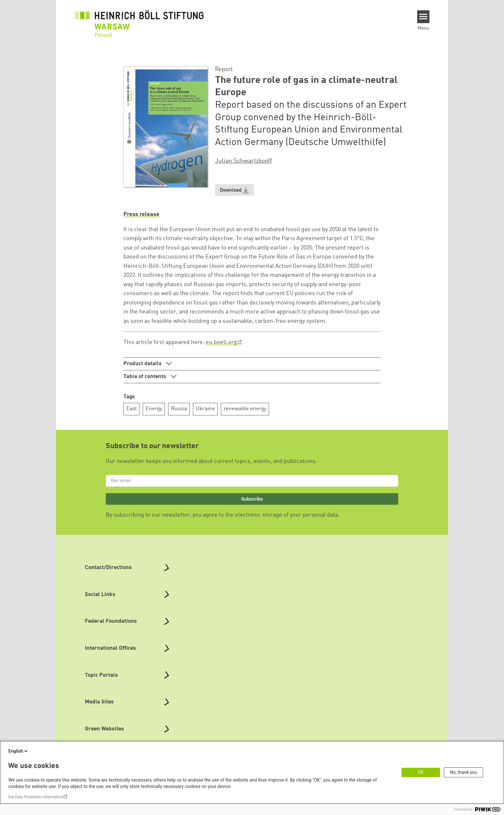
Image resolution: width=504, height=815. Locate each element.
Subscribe (252, 499)
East (132, 409)
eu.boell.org (221, 342)
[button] (234, 190)
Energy (154, 409)
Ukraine (205, 409)
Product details (143, 364)
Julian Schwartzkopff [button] (243, 161)
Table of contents (145, 377)
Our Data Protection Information (35, 797)
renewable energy (245, 409)
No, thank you (464, 772)
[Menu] (423, 17)
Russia (179, 409)
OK (421, 772)
